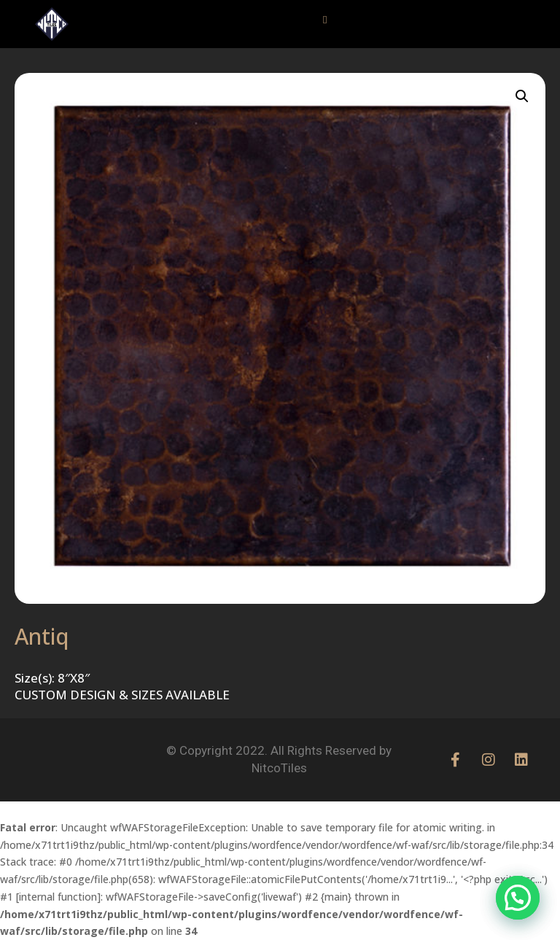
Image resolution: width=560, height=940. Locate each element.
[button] (325, 21)
